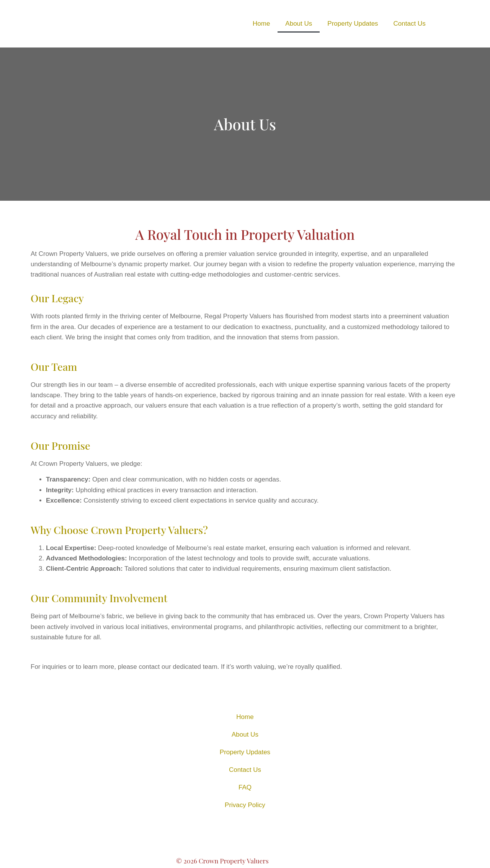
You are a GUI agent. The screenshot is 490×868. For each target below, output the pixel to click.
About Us (299, 24)
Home (261, 24)
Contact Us (410, 24)
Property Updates (353, 24)
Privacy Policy (245, 805)
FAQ (245, 787)
